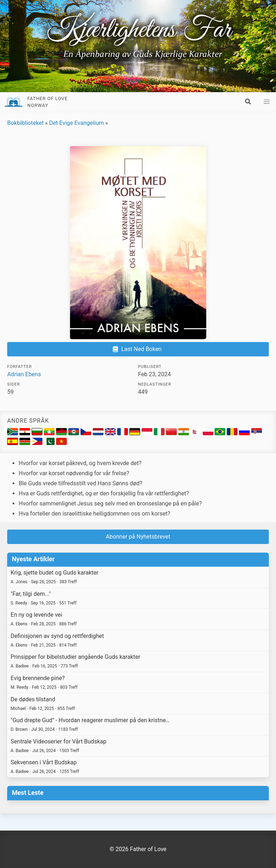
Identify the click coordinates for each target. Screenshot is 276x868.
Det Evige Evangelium (77, 123)
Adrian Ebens (24, 374)
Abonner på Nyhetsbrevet (138, 537)
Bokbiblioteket (25, 123)
